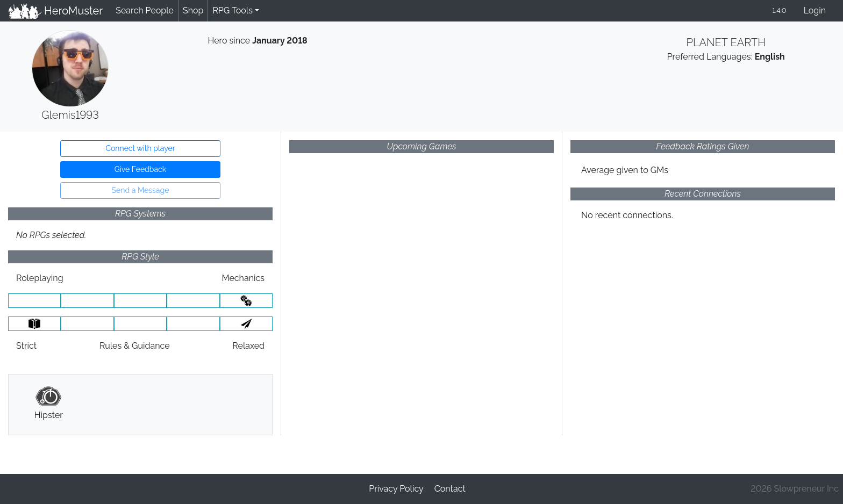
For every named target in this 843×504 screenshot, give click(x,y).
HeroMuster (56, 11)
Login (815, 10)
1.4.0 (779, 10)
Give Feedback (140, 169)
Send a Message (141, 190)
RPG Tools (233, 10)
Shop (193, 10)
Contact (450, 489)
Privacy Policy (396, 489)
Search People (145, 10)
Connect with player (140, 148)
